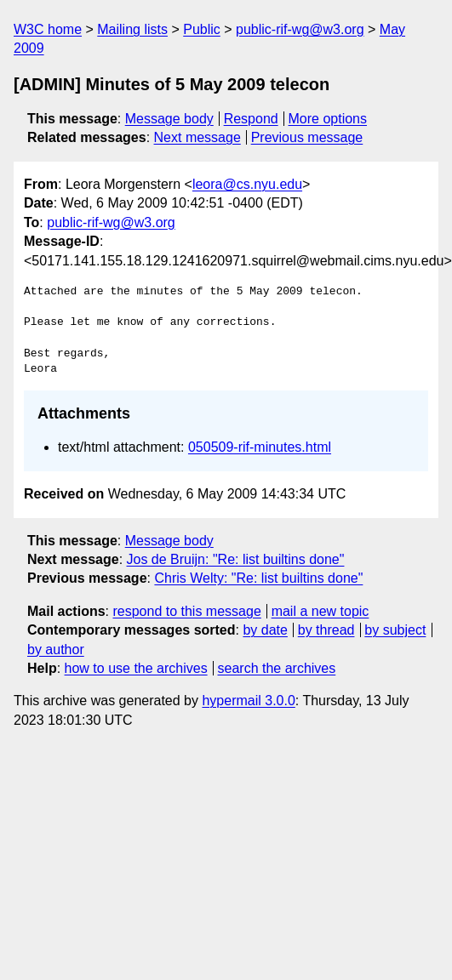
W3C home (48, 29)
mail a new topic (320, 611)
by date (265, 630)
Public (202, 29)
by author (56, 650)
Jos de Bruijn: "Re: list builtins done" (236, 559)
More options (328, 119)
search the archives (277, 668)
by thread (326, 630)
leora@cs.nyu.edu (247, 184)
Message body (169, 119)
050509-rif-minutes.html (260, 447)
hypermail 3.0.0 (248, 701)
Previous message (307, 137)
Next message (197, 137)
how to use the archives (136, 668)
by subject (395, 630)
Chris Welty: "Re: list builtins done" (258, 578)
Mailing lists (132, 29)
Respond (251, 119)
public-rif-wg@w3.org (300, 29)
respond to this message (186, 611)
